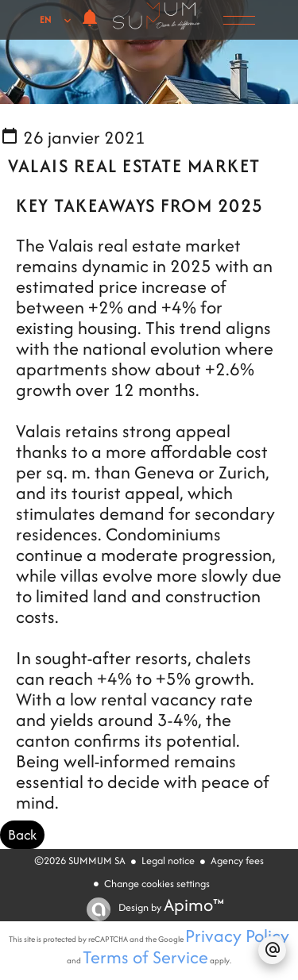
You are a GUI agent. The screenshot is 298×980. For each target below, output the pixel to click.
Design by (170, 907)
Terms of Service (145, 957)
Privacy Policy (237, 936)
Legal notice (168, 861)
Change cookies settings (157, 884)
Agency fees (237, 861)
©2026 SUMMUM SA (80, 861)
